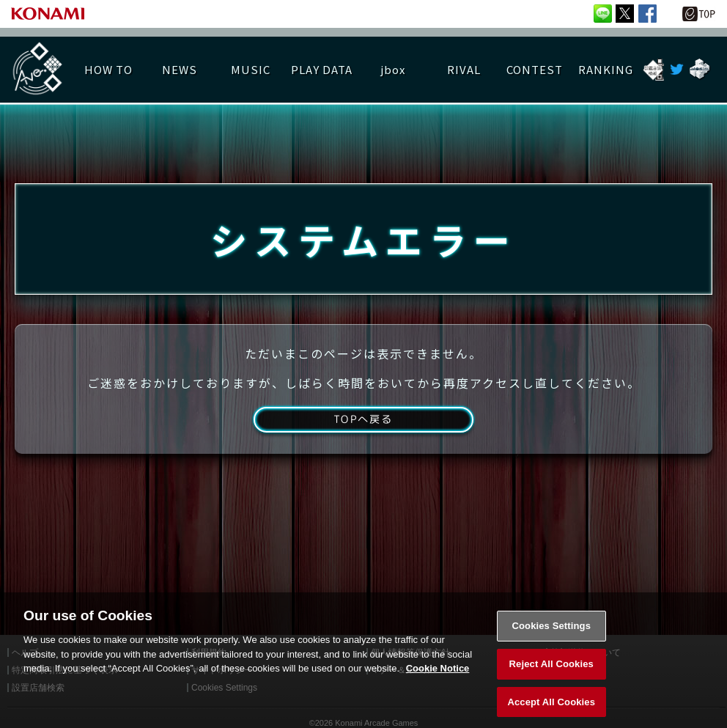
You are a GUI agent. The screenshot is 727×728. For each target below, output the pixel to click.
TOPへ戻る (363, 434)
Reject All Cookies (551, 676)
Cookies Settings (551, 637)
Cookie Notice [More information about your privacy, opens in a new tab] (438, 680)
